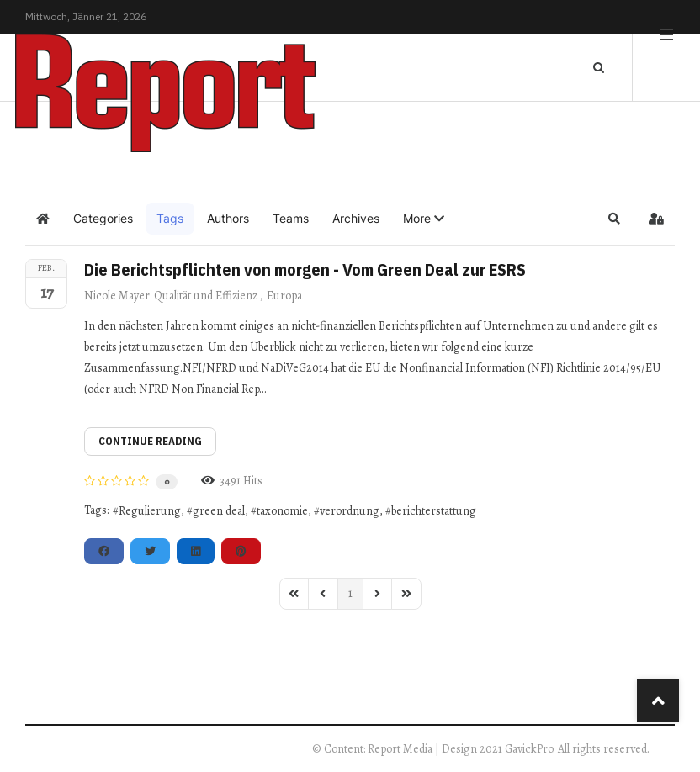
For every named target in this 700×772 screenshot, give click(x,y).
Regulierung (150, 511)
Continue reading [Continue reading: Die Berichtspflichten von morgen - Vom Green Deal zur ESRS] (150, 441)
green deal (219, 511)
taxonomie (282, 511)
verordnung (350, 511)
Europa (284, 296)
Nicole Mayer (117, 296)
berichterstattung (434, 511)
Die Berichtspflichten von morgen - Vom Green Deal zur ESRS (305, 270)
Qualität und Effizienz (206, 296)
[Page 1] (350, 594)
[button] (424, 219)
